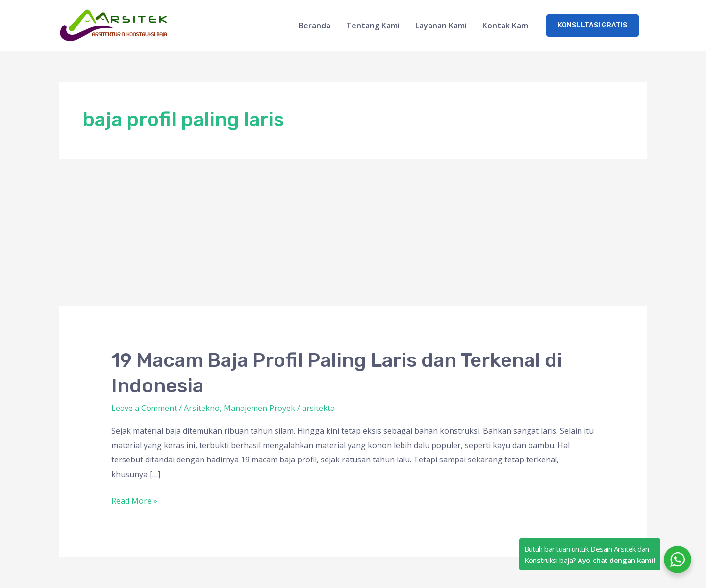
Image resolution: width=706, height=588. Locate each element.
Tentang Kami (373, 26)
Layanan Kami (441, 26)
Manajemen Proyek (259, 408)
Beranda (315, 26)
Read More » (134, 500)
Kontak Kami (506, 26)
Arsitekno (202, 408)
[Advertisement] (353, 232)
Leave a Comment (144, 408)
